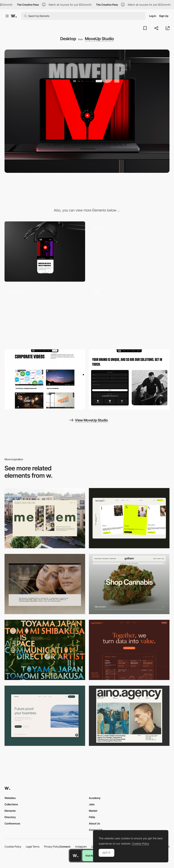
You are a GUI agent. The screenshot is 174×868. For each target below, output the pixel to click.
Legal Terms (33, 847)
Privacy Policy (52, 847)
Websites (10, 798)
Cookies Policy (13, 847)
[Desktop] (45, 518)
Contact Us (96, 830)
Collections (11, 804)
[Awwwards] (14, 16)
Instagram (81, 847)
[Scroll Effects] (129, 316)
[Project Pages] (45, 379)
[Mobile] (45, 252)
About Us (94, 823)
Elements (10, 811)
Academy (95, 798)
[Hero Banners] (129, 252)
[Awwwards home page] (76, 856)
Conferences (12, 823)
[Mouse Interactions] (45, 316)
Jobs (92, 804)
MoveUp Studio (99, 39)
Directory (10, 817)
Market (93, 811)
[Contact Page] (129, 379)
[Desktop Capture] (45, 716)
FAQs (92, 817)
